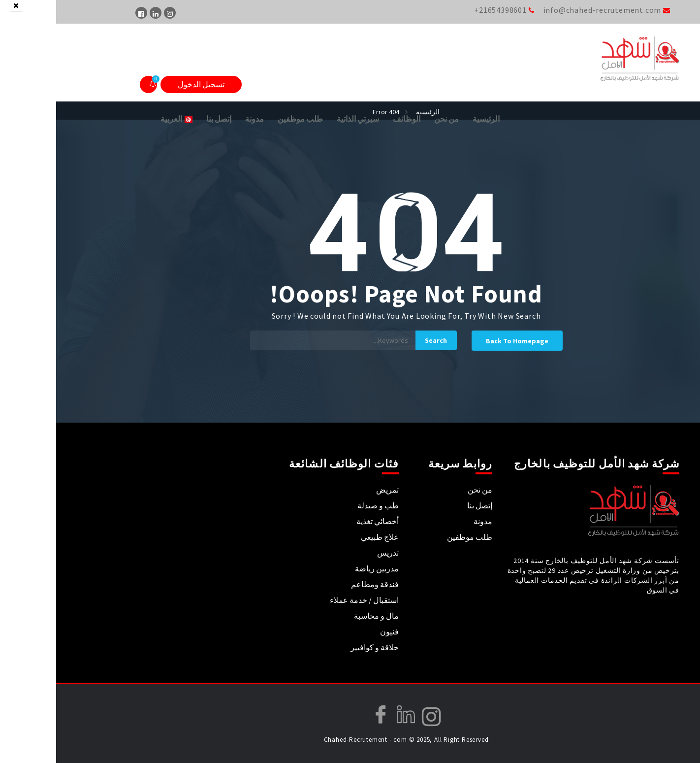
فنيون (333, 631)
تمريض (331, 490)
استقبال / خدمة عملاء (308, 600)
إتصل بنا (163, 119)
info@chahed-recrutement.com (546, 10)
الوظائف (350, 119)
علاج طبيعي (324, 537)
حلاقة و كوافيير (318, 647)
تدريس (332, 553)
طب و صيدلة (322, 505)
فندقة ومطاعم (319, 584)
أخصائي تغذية (321, 521)
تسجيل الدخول (145, 84)
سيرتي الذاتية (302, 119)
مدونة (198, 119)
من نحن (390, 119)
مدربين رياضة (321, 568)
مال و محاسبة (320, 616)
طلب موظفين (244, 119)
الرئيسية (430, 119)
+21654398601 (444, 10)
